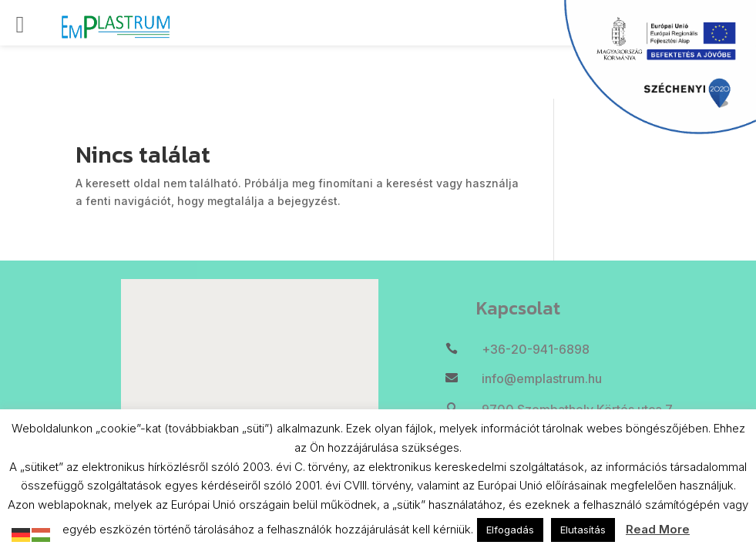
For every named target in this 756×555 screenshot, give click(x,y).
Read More (658, 529)
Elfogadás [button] (510, 530)
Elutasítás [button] (583, 530)
